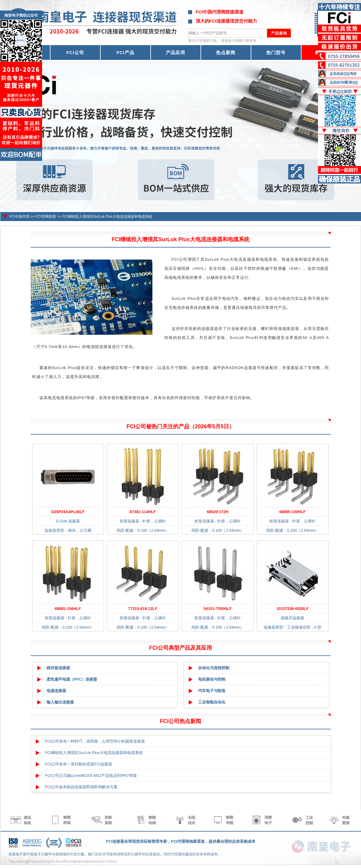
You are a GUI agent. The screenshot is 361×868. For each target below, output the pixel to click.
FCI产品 (125, 52)
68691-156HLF (68, 609)
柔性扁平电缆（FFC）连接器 (72, 679)
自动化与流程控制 (214, 668)
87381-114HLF (143, 512)
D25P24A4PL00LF (68, 512)
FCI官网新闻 (46, 217)
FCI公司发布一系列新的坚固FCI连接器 (79, 764)
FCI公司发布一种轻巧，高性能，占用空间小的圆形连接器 (95, 741)
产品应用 (176, 52)
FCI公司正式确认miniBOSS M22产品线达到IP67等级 (91, 776)
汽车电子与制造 (212, 691)
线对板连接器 (58, 668)
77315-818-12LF (143, 609)
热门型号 (276, 52)
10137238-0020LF (293, 609)
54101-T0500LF (217, 609)
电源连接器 (56, 691)
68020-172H (218, 512)
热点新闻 (226, 52)
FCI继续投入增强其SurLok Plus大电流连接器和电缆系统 (107, 217)
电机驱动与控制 (212, 679)
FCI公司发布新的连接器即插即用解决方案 (81, 787)
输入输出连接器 (60, 702)
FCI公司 (75, 52)
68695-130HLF (292, 512)
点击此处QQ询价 (343, 74)
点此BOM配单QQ (344, 82)
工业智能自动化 (212, 702)
